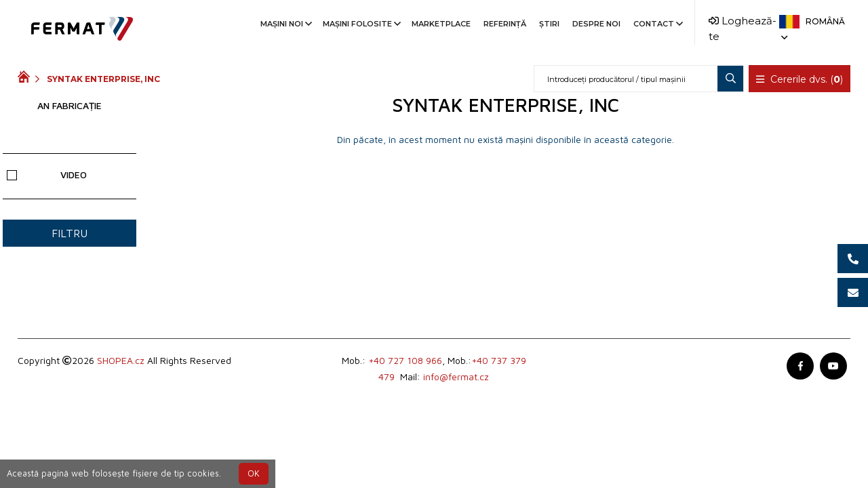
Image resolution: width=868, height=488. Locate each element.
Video (47, 175)
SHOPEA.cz (121, 360)
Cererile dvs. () (800, 79)
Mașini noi (285, 24)
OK (254, 473)
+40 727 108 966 (405, 360)
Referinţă (505, 24)
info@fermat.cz (456, 377)
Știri (549, 24)
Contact (657, 24)
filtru (70, 233)
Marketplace (441, 24)
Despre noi (596, 24)
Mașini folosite (361, 24)
